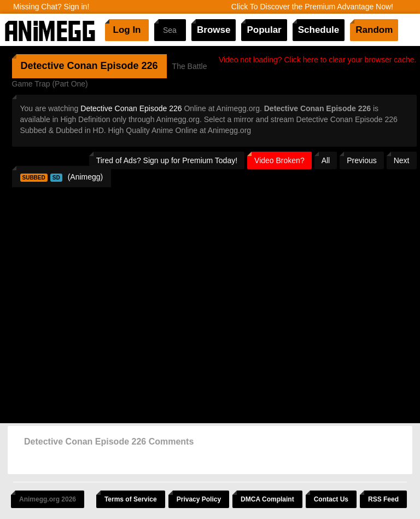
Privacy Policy (199, 499)
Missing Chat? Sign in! (51, 7)
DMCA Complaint (267, 499)
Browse (214, 30)
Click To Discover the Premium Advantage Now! (312, 7)
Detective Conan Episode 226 (131, 108)
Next (402, 160)
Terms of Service (131, 499)
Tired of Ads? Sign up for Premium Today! (167, 160)
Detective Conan (59, 66)
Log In (127, 30)
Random (374, 30)
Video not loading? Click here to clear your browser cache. (318, 60)
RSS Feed (383, 499)
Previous (361, 160)
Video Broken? (279, 160)
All (326, 160)
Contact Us (331, 499)
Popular (264, 30)
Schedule (319, 30)
